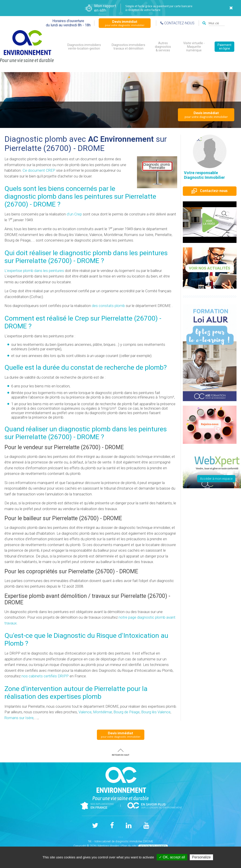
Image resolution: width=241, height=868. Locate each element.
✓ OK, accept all (172, 857)
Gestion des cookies (153, 846)
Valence (85, 712)
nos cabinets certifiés (45, 676)
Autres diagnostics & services (163, 47)
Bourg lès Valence (156, 712)
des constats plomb (108, 306)
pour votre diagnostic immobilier (125, 23)
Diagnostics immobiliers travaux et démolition (128, 47)
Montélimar (102, 712)
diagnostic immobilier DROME (134, 841)
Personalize (201, 857)
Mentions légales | (110, 846)
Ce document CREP (39, 170)
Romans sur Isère (19, 718)
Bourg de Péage (127, 712)
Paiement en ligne (224, 47)
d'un (74, 214)
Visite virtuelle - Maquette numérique (194, 47)
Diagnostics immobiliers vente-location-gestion (84, 47)
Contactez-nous (210, 191)
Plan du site (129, 846)
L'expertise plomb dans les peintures (34, 271)
